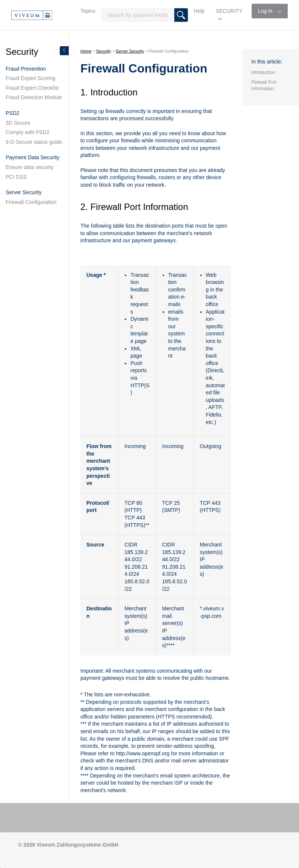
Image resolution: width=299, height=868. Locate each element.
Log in (266, 11)
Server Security (130, 51)
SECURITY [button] (229, 11)
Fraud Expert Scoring (30, 78)
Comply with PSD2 (28, 132)
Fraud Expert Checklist (32, 88)
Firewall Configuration (31, 202)
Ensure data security (30, 167)
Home (86, 51)
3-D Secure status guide (34, 142)
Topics (88, 11)
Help (199, 11)
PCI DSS (16, 177)
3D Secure (18, 123)
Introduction (263, 72)
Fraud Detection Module (34, 97)
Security (104, 51)
